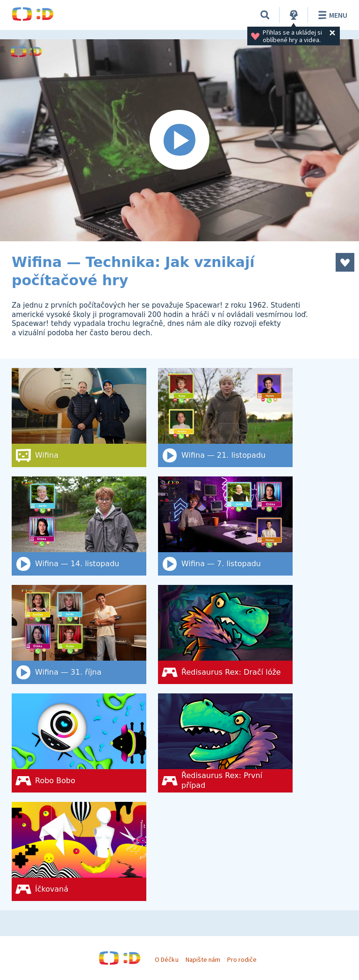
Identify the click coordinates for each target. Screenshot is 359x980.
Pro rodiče (242, 959)
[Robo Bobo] (79, 743)
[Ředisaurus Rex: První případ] (225, 743)
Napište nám (203, 959)
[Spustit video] (179, 140)
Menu (331, 15)
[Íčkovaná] (79, 851)
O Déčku (166, 959)
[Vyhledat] (265, 15)
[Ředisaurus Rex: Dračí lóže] (225, 634)
